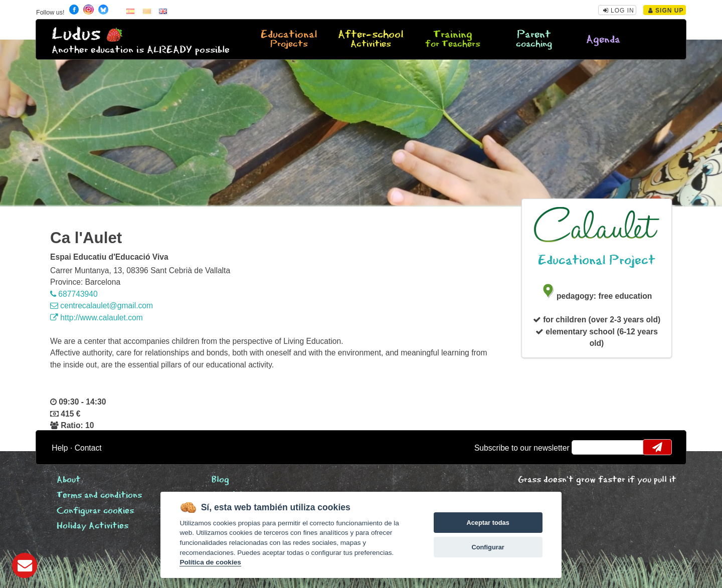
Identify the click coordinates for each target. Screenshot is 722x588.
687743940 (74, 294)
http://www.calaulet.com (97, 318)
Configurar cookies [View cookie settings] (95, 511)
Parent (534, 40)
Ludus (76, 34)
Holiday (93, 526)
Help (60, 448)
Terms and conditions (99, 496)
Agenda (603, 40)
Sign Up (666, 11)
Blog (220, 480)
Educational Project (597, 260)
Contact (88, 448)
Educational (289, 40)
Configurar (488, 547)
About (69, 480)
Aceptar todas (488, 523)
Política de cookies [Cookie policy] (210, 562)
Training (452, 40)
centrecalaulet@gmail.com (102, 306)
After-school (371, 40)
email (586, 447)
